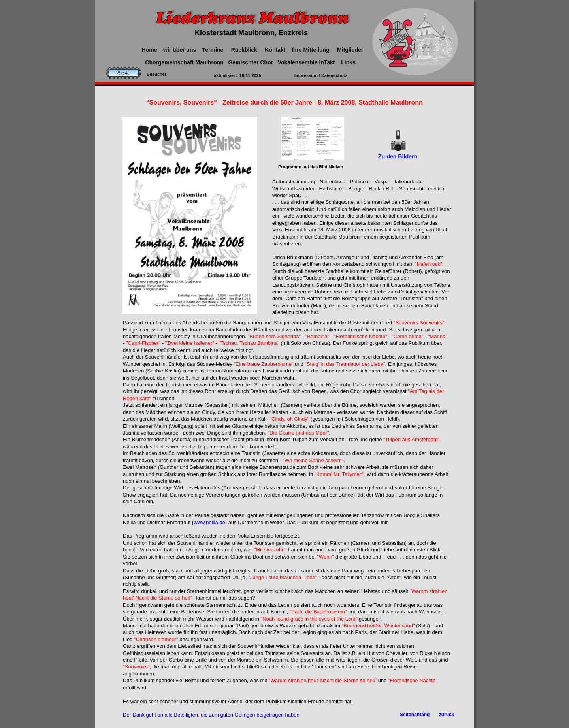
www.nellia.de (209, 522)
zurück (447, 715)
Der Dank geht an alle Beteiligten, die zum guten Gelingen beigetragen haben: (212, 715)
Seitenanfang (415, 715)
